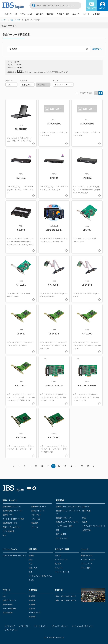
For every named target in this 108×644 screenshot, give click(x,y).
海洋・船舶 (86, 511)
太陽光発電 (86, 530)
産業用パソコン (8, 515)
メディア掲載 (86, 568)
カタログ (58, 555)
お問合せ (59, 590)
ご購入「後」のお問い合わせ (65, 600)
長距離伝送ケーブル (10, 523)
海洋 (30, 572)
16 (70, 466)
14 (59, 466)
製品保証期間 (8, 612)
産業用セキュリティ (39, 507)
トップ (3, 20)
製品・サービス (11, 14)
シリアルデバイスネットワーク (94, 526)
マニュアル (59, 568)
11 (42, 466)
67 (88, 466)
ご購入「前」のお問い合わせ (65, 596)
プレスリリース (86, 564)
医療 (58, 530)
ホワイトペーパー (61, 559)
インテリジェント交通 (64, 526)
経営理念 (32, 596)
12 (48, 466)
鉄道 (84, 518)
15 (65, 466)
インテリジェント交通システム (40, 576)
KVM (4, 535)
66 (82, 466)
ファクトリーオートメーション (14, 555)
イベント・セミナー (88, 559)
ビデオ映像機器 (8, 531)
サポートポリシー (41, 626)
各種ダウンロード (9, 600)
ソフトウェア (36, 515)
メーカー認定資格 (9, 608)
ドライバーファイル (62, 572)
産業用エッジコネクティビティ (67, 522)
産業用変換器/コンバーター (13, 511)
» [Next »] (93, 466)
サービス (35, 527)
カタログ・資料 (63, 14)
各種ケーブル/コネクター (12, 527)
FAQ (4, 596)
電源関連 (35, 523)
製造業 (85, 522)
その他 (31, 580)
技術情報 (50, 14)
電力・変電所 (61, 534)
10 (36, 466)
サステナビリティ (11, 630)
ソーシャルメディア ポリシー (83, 626)
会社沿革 (32, 608)
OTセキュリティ (62, 538)
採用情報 (32, 617)
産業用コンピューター (64, 518)
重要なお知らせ (86, 555)
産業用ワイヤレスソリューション (68, 507)
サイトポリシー (24, 626)
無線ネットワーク (38, 511)
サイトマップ (10, 626)
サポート (86, 14)
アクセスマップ (34, 612)
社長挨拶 (32, 600)
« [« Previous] (13, 466)
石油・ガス (86, 507)
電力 (30, 564)
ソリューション (27, 14)
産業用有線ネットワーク (12, 507)
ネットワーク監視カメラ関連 (13, 519)
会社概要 (32, 604)
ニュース (76, 14)
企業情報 (97, 14)
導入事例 (40, 14)
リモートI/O (36, 519)
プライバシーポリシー (60, 626)
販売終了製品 (8, 604)
